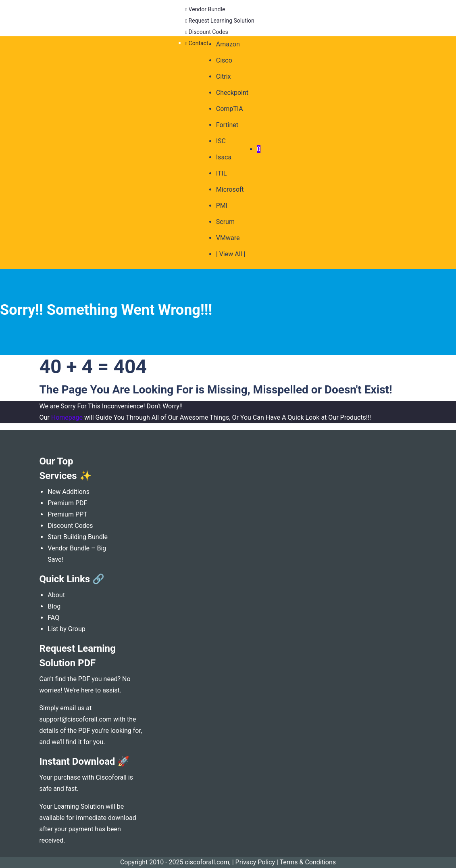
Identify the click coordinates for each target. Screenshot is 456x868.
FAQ (53, 618)
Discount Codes (70, 526)
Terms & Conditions (308, 862)
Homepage (67, 417)
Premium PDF (67, 503)
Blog (54, 606)
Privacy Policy (255, 862)
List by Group (67, 629)
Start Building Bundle (78, 537)
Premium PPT (67, 514)
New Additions (69, 492)
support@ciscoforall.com (76, 719)
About (56, 595)
